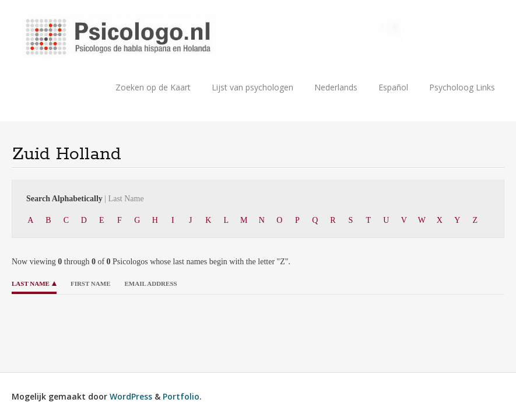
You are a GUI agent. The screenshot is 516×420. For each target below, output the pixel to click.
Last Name (31, 283)
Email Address (150, 283)
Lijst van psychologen (252, 87)
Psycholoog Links (462, 87)
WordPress (131, 396)
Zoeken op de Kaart (153, 87)
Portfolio (181, 396)
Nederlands (336, 87)
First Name (91, 283)
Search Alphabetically (85, 199)
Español (393, 87)
